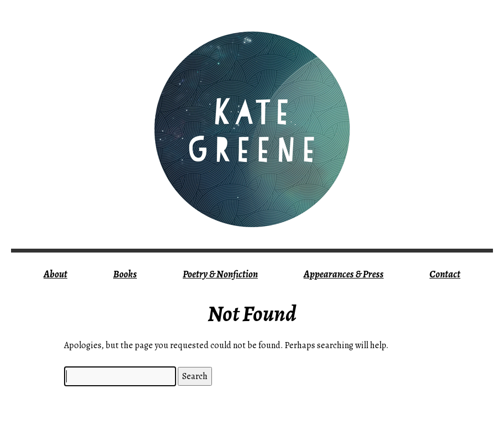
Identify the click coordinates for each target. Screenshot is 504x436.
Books (125, 274)
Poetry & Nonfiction (220, 274)
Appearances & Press (344, 274)
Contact (445, 274)
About (55, 274)
